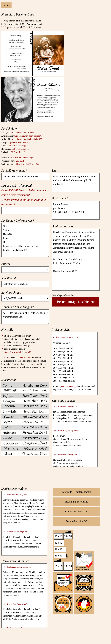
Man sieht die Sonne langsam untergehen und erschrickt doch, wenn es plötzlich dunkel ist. (76, 182)
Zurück (6, 5)
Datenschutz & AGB (77, 521)
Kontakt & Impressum (77, 512)
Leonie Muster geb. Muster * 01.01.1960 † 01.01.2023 (76, 210)
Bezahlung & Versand (77, 502)
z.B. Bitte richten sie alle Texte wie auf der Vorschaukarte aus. (25, 317)
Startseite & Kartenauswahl (77, 492)
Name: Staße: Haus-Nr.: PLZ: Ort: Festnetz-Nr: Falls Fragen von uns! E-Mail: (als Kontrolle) (25, 240)
